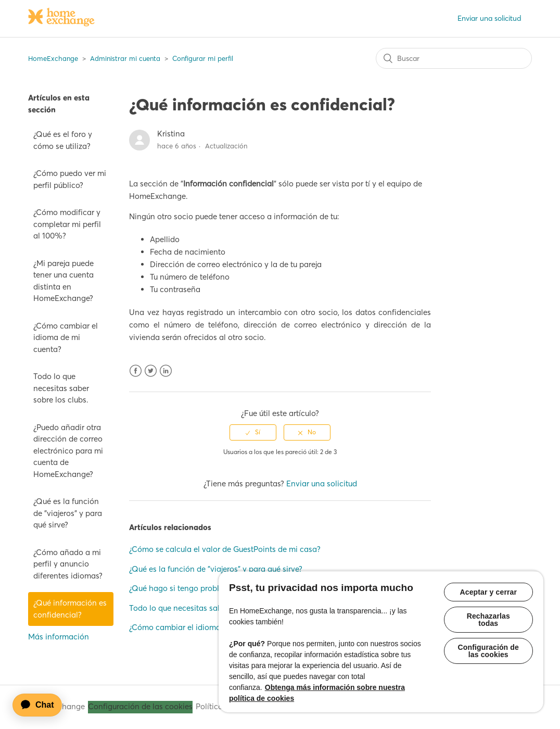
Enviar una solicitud (489, 18)
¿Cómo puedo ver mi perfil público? (70, 179)
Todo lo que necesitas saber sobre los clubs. (61, 388)
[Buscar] (454, 58)
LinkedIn (166, 371)
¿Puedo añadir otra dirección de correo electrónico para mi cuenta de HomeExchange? (68, 451)
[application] (42, 705)
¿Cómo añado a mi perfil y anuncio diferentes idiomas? (68, 564)
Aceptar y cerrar (488, 592)
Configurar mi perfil (203, 58)
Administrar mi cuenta (125, 58)
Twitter (151, 371)
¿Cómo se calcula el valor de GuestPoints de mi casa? (225, 549)
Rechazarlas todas (488, 620)
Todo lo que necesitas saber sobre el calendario (214, 608)
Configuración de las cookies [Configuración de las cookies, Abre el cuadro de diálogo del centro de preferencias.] (488, 651)
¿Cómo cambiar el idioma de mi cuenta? (66, 337)
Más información (59, 637)
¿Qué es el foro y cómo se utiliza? (63, 140)
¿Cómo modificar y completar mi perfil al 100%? (67, 224)
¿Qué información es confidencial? (70, 609)
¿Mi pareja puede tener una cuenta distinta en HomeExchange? (63, 281)
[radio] (253, 432)
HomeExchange (53, 58)
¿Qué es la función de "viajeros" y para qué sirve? (68, 513)
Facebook (136, 371)
